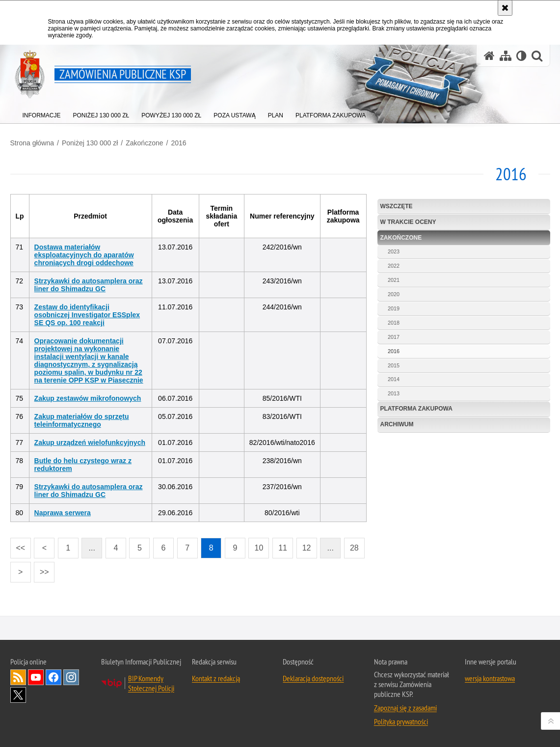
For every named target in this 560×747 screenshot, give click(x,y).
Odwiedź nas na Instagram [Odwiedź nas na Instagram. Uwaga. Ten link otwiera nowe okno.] (71, 677)
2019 (394, 308)
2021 (394, 280)
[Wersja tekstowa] (521, 56)
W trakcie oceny (408, 222)
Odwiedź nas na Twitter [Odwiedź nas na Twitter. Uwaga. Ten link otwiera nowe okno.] (18, 695)
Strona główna (32, 143)
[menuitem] (42, 113)
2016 (178, 143)
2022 (394, 266)
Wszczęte (397, 206)
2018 (394, 323)
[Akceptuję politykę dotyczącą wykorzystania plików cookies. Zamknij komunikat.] (505, 8)
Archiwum (397, 424)
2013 (394, 393)
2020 (394, 294)
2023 (394, 251)
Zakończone (144, 143)
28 (351, 545)
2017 (394, 337)
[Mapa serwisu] (506, 56)
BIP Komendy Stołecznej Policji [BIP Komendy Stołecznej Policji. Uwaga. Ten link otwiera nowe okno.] (151, 683)
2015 (394, 365)
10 (256, 545)
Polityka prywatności (401, 721)
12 (304, 545)
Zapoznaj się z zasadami (405, 708)
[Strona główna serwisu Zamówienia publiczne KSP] (489, 56)
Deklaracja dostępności (313, 678)
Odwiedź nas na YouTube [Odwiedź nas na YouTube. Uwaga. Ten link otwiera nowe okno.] (36, 677)
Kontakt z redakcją (216, 678)
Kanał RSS (18, 677)
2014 (394, 379)
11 (280, 545)
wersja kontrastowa (490, 678)
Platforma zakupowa (416, 409)
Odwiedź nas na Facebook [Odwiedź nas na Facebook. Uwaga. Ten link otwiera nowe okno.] (53, 677)
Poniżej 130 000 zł (90, 143)
